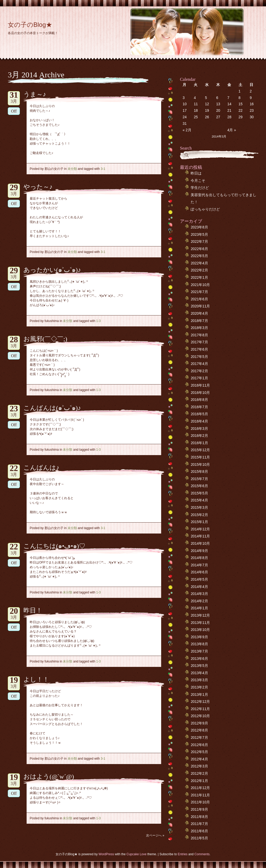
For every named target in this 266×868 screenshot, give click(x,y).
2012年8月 (199, 730)
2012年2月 (199, 774)
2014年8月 (199, 558)
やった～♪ (38, 187)
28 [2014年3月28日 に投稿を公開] (229, 117)
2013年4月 (199, 673)
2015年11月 (200, 457)
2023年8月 (199, 227)
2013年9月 (199, 637)
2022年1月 (199, 278)
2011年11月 (200, 795)
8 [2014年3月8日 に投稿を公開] (240, 98)
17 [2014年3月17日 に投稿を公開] (185, 111)
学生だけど (200, 188)
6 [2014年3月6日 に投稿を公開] (217, 98)
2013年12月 (200, 615)
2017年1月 (199, 378)
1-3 (98, 321)
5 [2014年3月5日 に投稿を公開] (206, 98)
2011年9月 (199, 810)
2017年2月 (199, 371)
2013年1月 (199, 695)
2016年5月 (199, 414)
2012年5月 (199, 752)
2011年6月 (199, 831)
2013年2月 (199, 687)
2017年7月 (199, 342)
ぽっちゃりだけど (205, 209)
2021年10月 (200, 285)
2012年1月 (199, 781)
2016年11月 (200, 385)
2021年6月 (199, 299)
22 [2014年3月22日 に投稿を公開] (241, 111)
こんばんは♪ (41, 468)
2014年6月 (199, 572)
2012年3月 (199, 766)
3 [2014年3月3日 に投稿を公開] (184, 98)
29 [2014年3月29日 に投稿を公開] (241, 117)
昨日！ (33, 610)
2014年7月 (199, 565)
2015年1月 (199, 522)
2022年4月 (199, 263)
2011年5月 (199, 838)
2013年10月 (200, 630)
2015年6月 (199, 486)
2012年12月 (200, 702)
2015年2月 (199, 515)
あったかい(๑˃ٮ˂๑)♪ (52, 270)
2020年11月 (200, 306)
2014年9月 (199, 551)
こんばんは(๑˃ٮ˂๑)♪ (52, 408)
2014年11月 (200, 536)
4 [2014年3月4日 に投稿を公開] (195, 98)
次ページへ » (155, 835)
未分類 (72, 169)
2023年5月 (199, 235)
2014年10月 (200, 544)
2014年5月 (199, 579)
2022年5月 (199, 256)
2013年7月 (199, 651)
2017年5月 (199, 357)
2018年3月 (199, 328)
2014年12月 (200, 529)
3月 (14, 97)
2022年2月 (199, 270)
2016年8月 (199, 400)
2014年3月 (199, 594)
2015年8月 (199, 472)
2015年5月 (199, 493)
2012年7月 (199, 738)
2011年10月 (200, 802)
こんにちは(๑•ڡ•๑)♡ (54, 546)
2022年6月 (199, 249)
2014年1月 (199, 608)
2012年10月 (200, 716)
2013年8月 (199, 644)
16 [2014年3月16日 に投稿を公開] (252, 104)
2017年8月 (199, 335)
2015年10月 (200, 465)
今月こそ (198, 181)
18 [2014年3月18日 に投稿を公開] (196, 111)
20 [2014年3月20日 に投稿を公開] (218, 111)
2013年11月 (200, 623)
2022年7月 (199, 242)
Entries (183, 854)
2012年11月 (200, 709)
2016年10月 (200, 393)
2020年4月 (199, 314)
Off (14, 111)
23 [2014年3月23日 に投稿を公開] (252, 111)
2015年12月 (200, 450)
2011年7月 (199, 824)
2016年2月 (199, 436)
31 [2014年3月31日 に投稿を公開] (185, 124)
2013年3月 (199, 680)
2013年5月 (199, 666)
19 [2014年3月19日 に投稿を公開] (207, 111)
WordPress (106, 854)
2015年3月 (199, 508)
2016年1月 (199, 443)
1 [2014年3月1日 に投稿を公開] (240, 91)
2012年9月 (199, 723)
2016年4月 (199, 421)
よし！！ (36, 679)
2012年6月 (199, 745)
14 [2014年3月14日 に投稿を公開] (229, 104)
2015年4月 (199, 500)
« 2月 (187, 130)
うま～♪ (35, 94)
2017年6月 (199, 349)
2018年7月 (199, 321)
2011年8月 (199, 817)
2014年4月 (199, 587)
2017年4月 (199, 364)
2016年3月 (199, 429)
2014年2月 (199, 601)
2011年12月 (200, 788)
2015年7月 (199, 479)
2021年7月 (199, 292)
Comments (202, 854)
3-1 (103, 169)
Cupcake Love (137, 854)
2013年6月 (199, 659)
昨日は (196, 173)
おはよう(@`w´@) (49, 777)
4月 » (232, 130)
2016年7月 (199, 407)
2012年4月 (199, 759)
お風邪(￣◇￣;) (45, 339)
